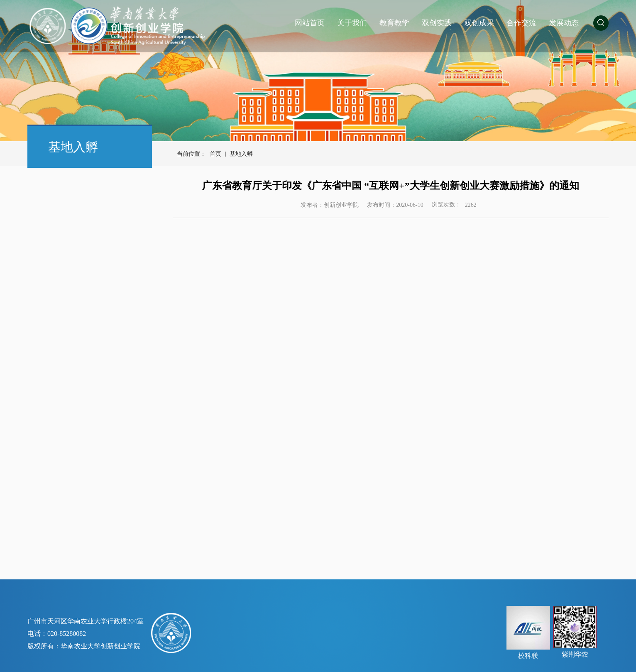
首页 (215, 154)
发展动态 (564, 23)
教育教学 (394, 23)
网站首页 (310, 23)
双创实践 (437, 23)
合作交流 (521, 23)
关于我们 (352, 23)
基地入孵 (241, 154)
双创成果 (479, 23)
